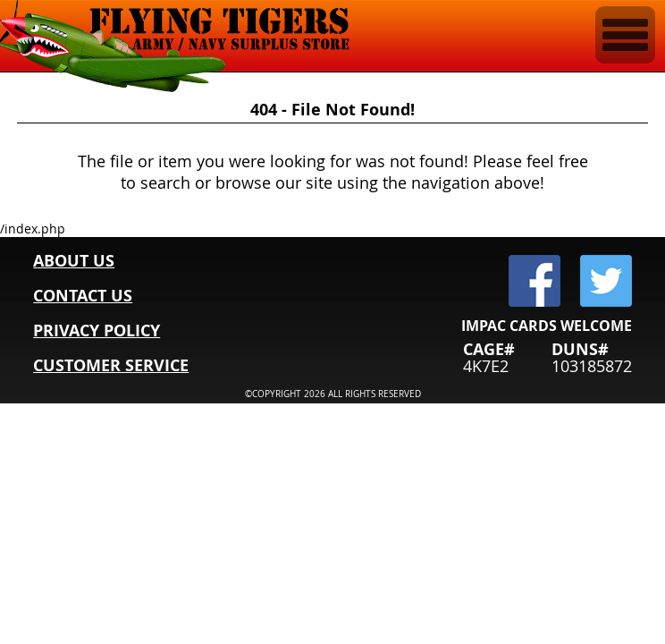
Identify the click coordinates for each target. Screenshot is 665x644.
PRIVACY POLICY (97, 330)
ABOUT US (74, 261)
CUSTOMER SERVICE (111, 365)
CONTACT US (83, 296)
